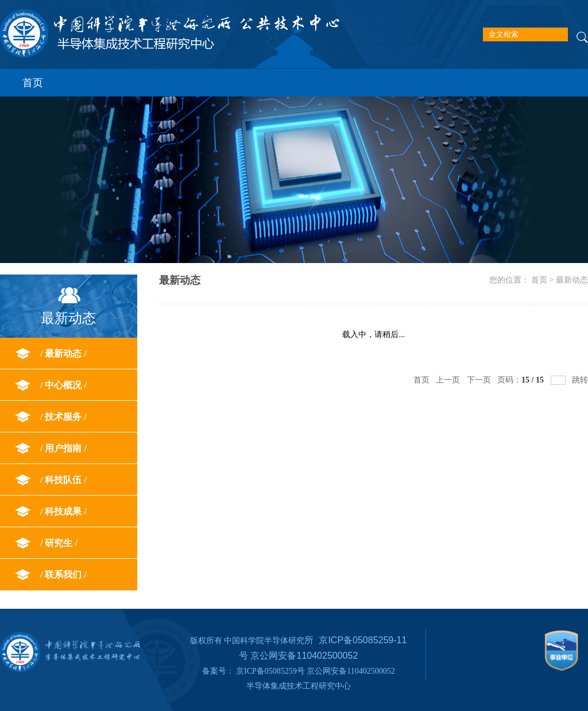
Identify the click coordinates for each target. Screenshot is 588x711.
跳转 (580, 380)
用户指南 (63, 448)
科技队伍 (63, 480)
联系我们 (63, 575)
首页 (33, 83)
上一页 (448, 380)
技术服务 (63, 417)
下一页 (479, 380)
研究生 (59, 543)
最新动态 (63, 353)
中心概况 (63, 385)
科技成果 (63, 511)
